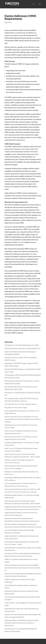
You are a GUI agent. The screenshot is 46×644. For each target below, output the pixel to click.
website (20, 242)
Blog (6, 22)
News (10, 22)
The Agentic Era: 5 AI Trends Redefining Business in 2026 (22, 345)
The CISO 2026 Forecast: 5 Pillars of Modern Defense (21, 404)
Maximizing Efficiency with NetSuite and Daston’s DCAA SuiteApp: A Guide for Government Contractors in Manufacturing (21, 623)
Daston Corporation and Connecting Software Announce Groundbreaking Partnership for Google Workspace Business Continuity (23, 419)
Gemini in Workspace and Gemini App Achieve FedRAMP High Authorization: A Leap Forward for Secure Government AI (22, 568)
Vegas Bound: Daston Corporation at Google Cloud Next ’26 (22, 348)
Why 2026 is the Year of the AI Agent (16, 408)
